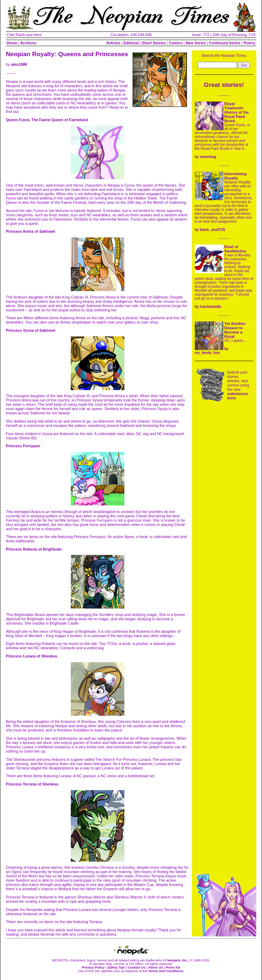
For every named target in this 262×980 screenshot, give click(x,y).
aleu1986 (19, 64)
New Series (196, 43)
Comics (176, 43)
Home (12, 43)
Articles (113, 43)
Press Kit (173, 967)
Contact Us (136, 967)
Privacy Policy (93, 967)
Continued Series (225, 43)
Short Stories (154, 43)
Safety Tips (116, 967)
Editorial (131, 43)
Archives (28, 43)
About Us (155, 967)
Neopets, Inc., (178, 960)
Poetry (249, 43)
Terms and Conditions (166, 971)
